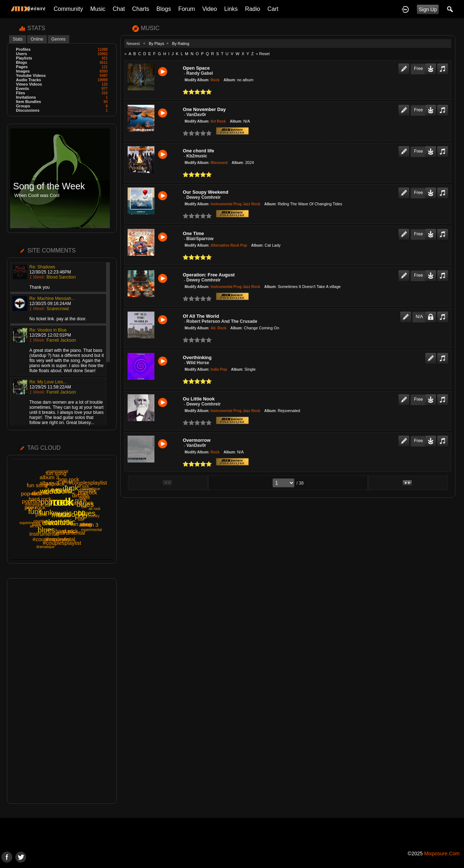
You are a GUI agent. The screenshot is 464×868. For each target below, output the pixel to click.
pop (47, 502)
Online (37, 39)
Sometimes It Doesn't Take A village (309, 287)
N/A (246, 121)
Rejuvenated (289, 411)
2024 (249, 163)
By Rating (181, 44)
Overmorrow (196, 440)
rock (64, 502)
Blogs (164, 9)
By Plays (156, 44)
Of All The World (201, 316)
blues (85, 504)
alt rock (83, 486)
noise (48, 529)
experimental (57, 471)
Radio (253, 9)
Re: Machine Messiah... (52, 299)
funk (46, 513)
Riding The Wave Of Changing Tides (310, 204)
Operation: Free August (209, 275)
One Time (193, 233)
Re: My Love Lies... (48, 382)
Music (98, 9)
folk (48, 505)
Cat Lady (273, 245)
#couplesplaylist (88, 483)
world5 (62, 490)
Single (250, 369)
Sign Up (428, 9)
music (61, 515)
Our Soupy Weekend (206, 192)
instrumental (60, 539)
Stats (18, 39)
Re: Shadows (42, 267)
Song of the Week (49, 186)
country (40, 521)
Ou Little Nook (199, 399)
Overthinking (197, 357)
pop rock (32, 493)
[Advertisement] (62, 691)
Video (210, 9)
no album (245, 80)
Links (231, 9)
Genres (59, 39)
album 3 (49, 477)
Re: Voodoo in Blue (48, 330)
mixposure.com (442, 853)
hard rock (40, 499)
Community (68, 9)
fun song (37, 485)
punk (68, 531)
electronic (58, 523)
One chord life (198, 151)
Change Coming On (262, 328)
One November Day (204, 109)
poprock (55, 484)
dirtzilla (40, 493)
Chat (119, 9)
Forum (187, 9)
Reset (264, 54)
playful (85, 498)
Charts (140, 9)
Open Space (196, 68)
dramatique (45, 547)
